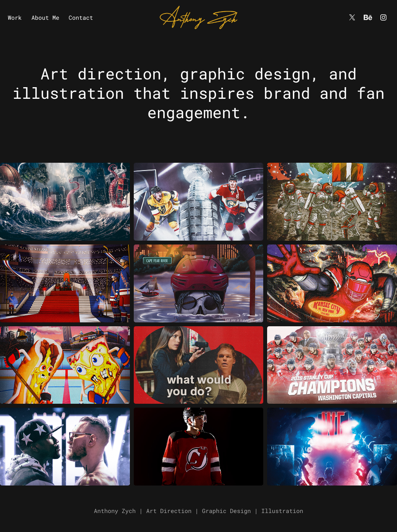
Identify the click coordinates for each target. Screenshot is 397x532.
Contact (81, 17)
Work (15, 17)
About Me (45, 17)
